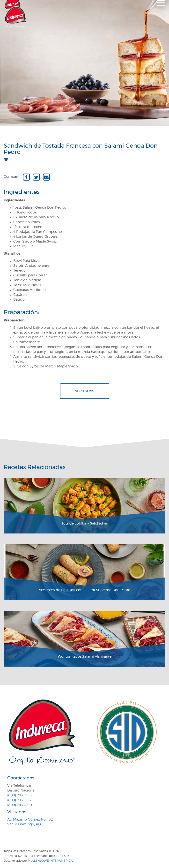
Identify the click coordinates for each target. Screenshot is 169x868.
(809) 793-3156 (19, 795)
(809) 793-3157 (19, 800)
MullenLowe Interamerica (50, 861)
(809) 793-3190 (20, 805)
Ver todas (85, 391)
